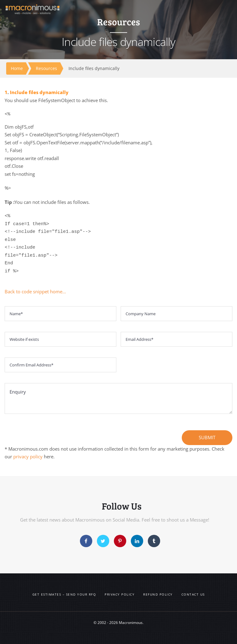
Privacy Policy (120, 594)
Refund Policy (158, 594)
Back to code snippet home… (35, 291)
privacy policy (28, 456)
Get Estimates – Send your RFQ (64, 594)
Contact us (193, 594)
